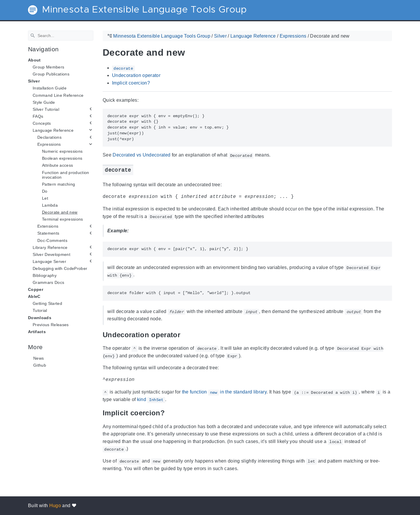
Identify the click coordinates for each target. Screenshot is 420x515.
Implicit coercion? (131, 83)
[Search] (61, 36)
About (34, 60)
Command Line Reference (58, 95)
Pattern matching (58, 184)
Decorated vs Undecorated (141, 155)
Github (40, 365)
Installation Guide (50, 88)
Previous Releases (51, 324)
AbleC (34, 296)
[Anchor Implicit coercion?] (169, 413)
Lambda (50, 205)
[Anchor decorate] (138, 170)
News (38, 358)
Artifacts (37, 332)
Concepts (42, 123)
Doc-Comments (52, 240)
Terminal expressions (63, 219)
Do (45, 191)
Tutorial (40, 310)
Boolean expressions (62, 158)
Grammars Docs (48, 282)
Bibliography (45, 275)
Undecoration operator (136, 75)
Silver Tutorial (46, 109)
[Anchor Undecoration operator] (185, 334)
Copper (36, 289)
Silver (34, 81)
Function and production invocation (66, 175)
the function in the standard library (224, 392)
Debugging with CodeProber (60, 268)
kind (151, 400)
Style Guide (44, 102)
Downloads (40, 317)
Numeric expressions (62, 151)
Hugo (55, 506)
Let (45, 198)
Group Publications (51, 74)
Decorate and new (60, 212)
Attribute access (57, 165)
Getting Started (47, 303)
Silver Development (51, 254)
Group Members (48, 67)
